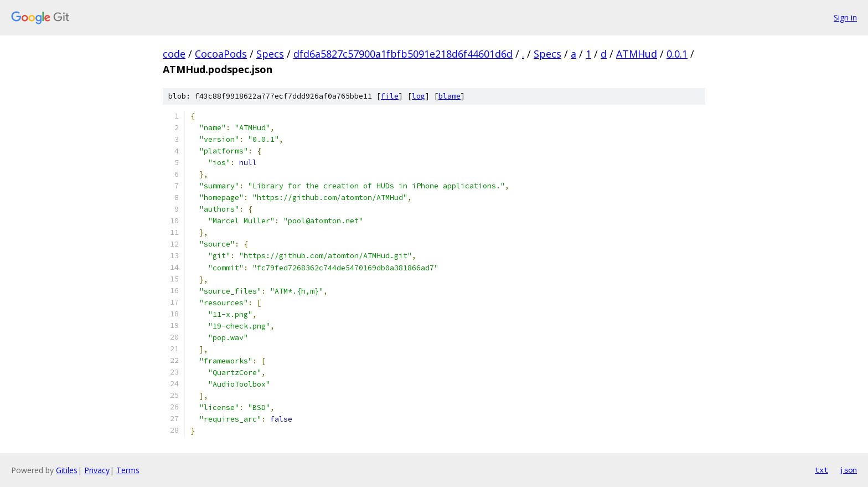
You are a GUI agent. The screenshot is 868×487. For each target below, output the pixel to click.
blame (449, 96)
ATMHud (637, 54)
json (848, 470)
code (174, 54)
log (418, 96)
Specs (270, 54)
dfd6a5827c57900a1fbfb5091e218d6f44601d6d (403, 54)
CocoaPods (221, 54)
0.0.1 (677, 54)
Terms (128, 470)
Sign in (845, 17)
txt (821, 470)
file (390, 96)
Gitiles (67, 470)
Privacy (97, 470)
